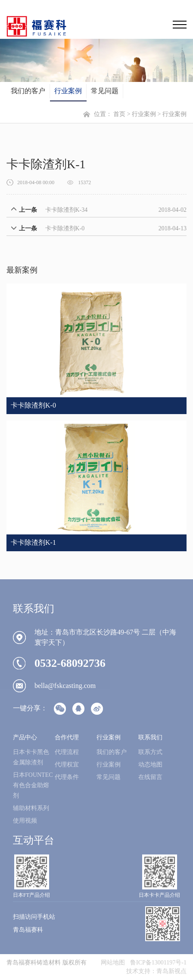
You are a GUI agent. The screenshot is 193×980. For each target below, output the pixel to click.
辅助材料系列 (31, 808)
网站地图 (113, 963)
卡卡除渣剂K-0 (65, 228)
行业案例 (68, 91)
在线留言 (150, 777)
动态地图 (150, 765)
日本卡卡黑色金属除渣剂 (31, 757)
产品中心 (25, 737)
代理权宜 (67, 765)
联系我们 (150, 737)
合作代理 (67, 737)
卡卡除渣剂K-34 (67, 210)
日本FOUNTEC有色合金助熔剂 (33, 785)
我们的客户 (28, 91)
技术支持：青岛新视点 (156, 971)
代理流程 (67, 752)
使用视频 (25, 821)
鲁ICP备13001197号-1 (158, 963)
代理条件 (67, 777)
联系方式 (150, 752)
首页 (119, 114)
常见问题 (105, 91)
